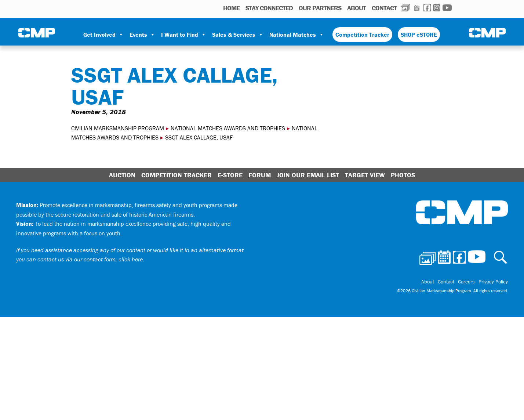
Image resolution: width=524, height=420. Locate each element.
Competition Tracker (362, 35)
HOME (231, 8)
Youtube (447, 8)
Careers (466, 282)
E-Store (230, 175)
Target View (365, 175)
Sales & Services (238, 35)
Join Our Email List (308, 175)
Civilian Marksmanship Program (37, 33)
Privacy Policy (493, 282)
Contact (384, 8)
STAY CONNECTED (269, 8)
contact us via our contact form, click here (90, 259)
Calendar (417, 8)
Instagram (437, 8)
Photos (405, 8)
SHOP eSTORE (419, 35)
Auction (122, 175)
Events (142, 35)
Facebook (427, 8)
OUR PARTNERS (320, 8)
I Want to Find (184, 35)
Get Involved (103, 35)
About (356, 8)
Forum (260, 175)
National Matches (297, 35)
